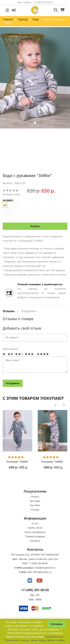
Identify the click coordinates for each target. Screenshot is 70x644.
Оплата (35, 497)
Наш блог (35, 505)
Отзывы (9, 311)
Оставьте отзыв (11, 195)
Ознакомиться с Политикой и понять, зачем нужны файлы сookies (35, 639)
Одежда (23, 19)
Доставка (35, 501)
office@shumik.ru (42, 572)
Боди (36, 19)
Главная (8, 19)
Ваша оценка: (11, 349)
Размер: (8, 200)
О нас (35, 524)
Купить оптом (35, 528)
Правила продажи (35, 537)
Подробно (29, 311)
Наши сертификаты (35, 532)
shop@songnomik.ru (45, 568)
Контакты (35, 541)
